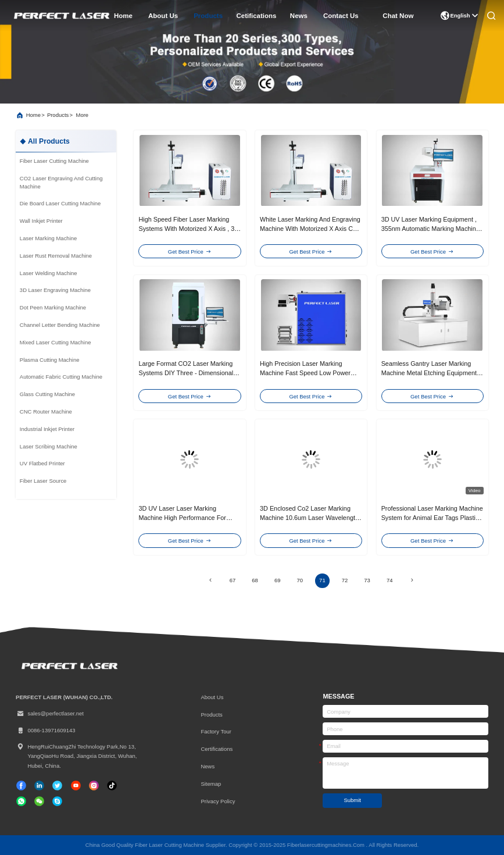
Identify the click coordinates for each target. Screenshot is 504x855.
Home (33, 115)
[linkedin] (39, 785)
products (208, 16)
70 (300, 580)
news (299, 16)
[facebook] (21, 785)
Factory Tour (216, 731)
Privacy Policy (218, 801)
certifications (217, 749)
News (208, 766)
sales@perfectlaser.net (50, 714)
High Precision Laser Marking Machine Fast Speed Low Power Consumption (305, 373)
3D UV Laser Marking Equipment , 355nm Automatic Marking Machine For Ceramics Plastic (430, 229)
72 (345, 580)
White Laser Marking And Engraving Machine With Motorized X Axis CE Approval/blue (310, 229)
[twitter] (57, 785)
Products (211, 715)
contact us (341, 16)
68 (255, 580)
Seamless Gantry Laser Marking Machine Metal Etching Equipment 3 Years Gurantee (432, 373)
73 (367, 580)
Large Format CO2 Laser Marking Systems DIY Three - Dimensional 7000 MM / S (186, 373)
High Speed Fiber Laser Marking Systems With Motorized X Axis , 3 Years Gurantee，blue (186, 229)
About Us (212, 697)
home (123, 16)
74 (390, 580)
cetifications (256, 16)
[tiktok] (76, 785)
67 (233, 580)
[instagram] (94, 785)
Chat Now (398, 16)
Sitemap (211, 784)
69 (278, 580)
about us (163, 16)
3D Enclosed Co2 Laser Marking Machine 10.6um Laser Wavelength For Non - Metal (309, 518)
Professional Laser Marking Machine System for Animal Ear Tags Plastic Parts (432, 518)
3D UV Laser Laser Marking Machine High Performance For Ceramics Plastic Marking (182, 518)
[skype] (57, 801)
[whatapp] (21, 801)
